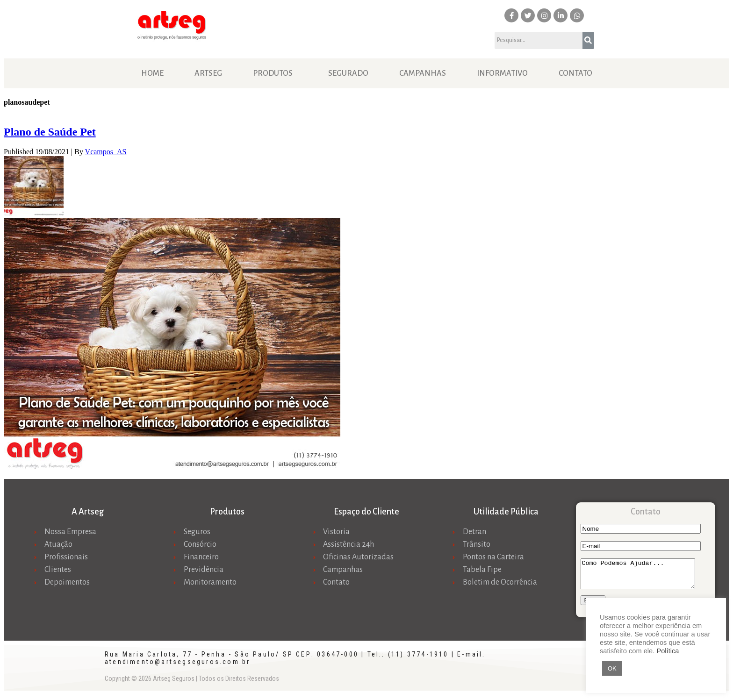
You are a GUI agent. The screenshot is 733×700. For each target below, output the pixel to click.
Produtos (273, 73)
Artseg (208, 73)
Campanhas (423, 73)
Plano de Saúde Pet (50, 132)
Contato (575, 73)
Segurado (348, 73)
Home (152, 73)
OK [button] (612, 668)
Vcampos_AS (106, 152)
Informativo (502, 73)
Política (668, 651)
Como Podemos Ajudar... (644, 577)
